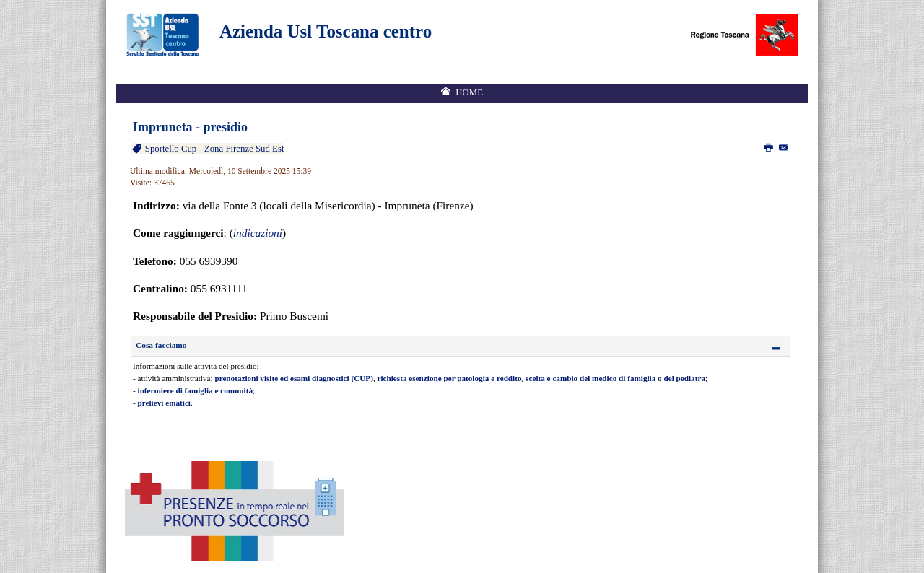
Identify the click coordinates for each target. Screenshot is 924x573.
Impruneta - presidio (190, 127)
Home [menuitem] (469, 92)
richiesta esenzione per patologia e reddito (450, 378)
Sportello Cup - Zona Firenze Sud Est (214, 149)
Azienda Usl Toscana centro (326, 31)
